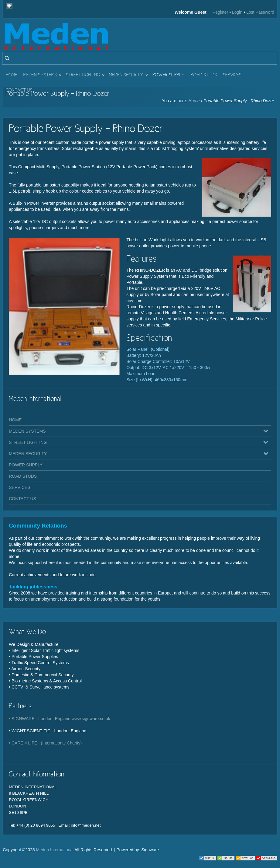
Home (194, 101)
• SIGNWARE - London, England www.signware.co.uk (60, 719)
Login (237, 12)
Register (220, 12)
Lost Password (260, 12)
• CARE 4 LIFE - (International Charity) (45, 743)
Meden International (55, 850)
